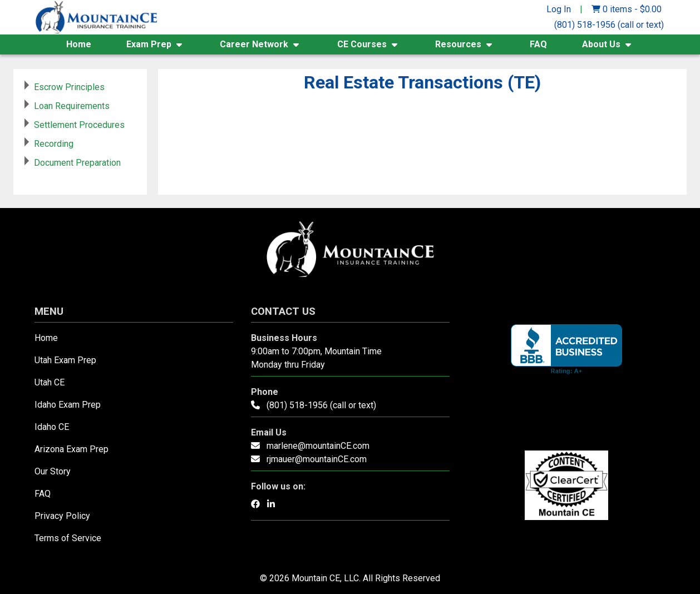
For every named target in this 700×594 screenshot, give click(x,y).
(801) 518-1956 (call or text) (609, 25)
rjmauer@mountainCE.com (317, 459)
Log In (559, 9)
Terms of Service (68, 538)
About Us (601, 44)
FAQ (538, 44)
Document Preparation (77, 163)
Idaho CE (52, 427)
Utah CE (50, 382)
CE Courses (362, 44)
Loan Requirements (72, 106)
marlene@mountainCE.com (318, 446)
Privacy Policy (62, 516)
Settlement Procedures (79, 125)
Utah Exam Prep (65, 360)
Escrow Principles (69, 87)
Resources (458, 44)
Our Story (53, 471)
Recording (54, 144)
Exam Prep (149, 44)
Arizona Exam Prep (72, 449)
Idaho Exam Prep (68, 405)
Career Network (254, 44)
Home (79, 44)
